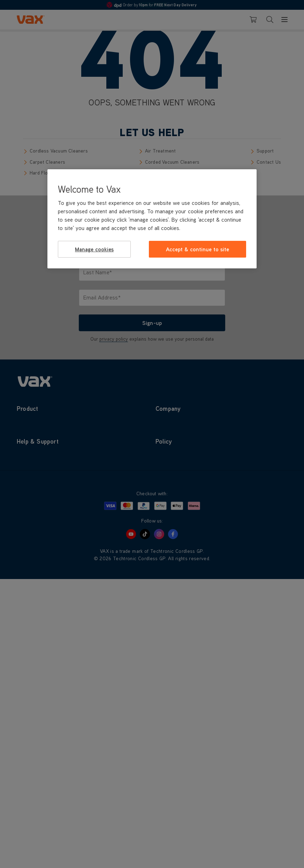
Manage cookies (94, 249)
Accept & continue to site (197, 249)
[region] (152, 219)
